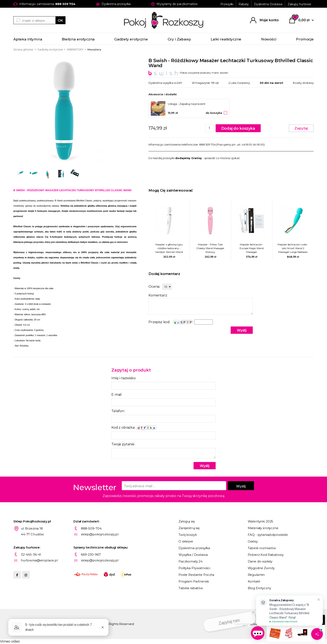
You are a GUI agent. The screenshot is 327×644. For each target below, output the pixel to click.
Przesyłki (227, 4)
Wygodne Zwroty (261, 568)
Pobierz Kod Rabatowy (266, 555)
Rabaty (244, 4)
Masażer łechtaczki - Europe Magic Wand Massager (252, 248)
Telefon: (118, 411)
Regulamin (256, 575)
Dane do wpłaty (260, 561)
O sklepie (186, 541)
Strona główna (23, 49)
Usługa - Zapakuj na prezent (187, 104)
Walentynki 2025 (261, 521)
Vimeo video (10, 641)
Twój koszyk (188, 535)
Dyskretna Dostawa (268, 4)
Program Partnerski (194, 581)
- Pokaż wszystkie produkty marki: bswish (188, 73)
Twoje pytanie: (123, 444)
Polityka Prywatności (194, 568)
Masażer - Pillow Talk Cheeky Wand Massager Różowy (210, 248)
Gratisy (253, 541)
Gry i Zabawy (179, 39)
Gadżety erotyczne (131, 39)
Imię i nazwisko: (124, 378)
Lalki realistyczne (226, 39)
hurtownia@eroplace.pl (39, 560)
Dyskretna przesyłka (194, 548)
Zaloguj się (187, 521)
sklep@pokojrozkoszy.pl (100, 534)
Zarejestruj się (189, 528)
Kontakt (254, 581)
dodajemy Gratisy (189, 158)
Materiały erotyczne (263, 528)
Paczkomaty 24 (191, 561)
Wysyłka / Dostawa (193, 555)
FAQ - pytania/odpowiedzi (268, 535)
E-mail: (117, 395)
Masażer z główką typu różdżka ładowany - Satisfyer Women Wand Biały (169, 248)
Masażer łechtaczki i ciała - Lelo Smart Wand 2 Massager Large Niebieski (293, 248)
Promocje (305, 39)
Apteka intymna (28, 39)
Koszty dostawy (303, 83)
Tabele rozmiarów (262, 548)
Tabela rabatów (191, 588)
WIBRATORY (75, 49)
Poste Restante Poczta (196, 575)
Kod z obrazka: (134, 428)
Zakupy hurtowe (299, 4)
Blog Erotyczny (259, 588)
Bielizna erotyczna (78, 39)
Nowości (269, 39)
